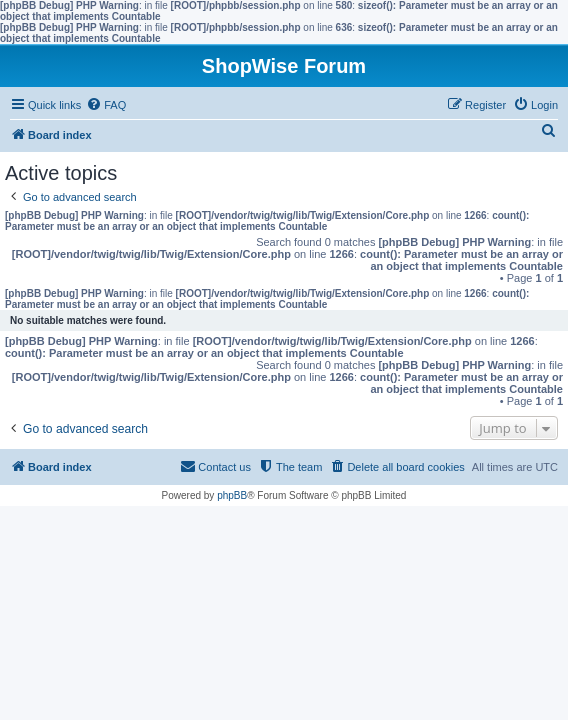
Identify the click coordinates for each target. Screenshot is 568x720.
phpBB (232, 495)
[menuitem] (106, 105)
